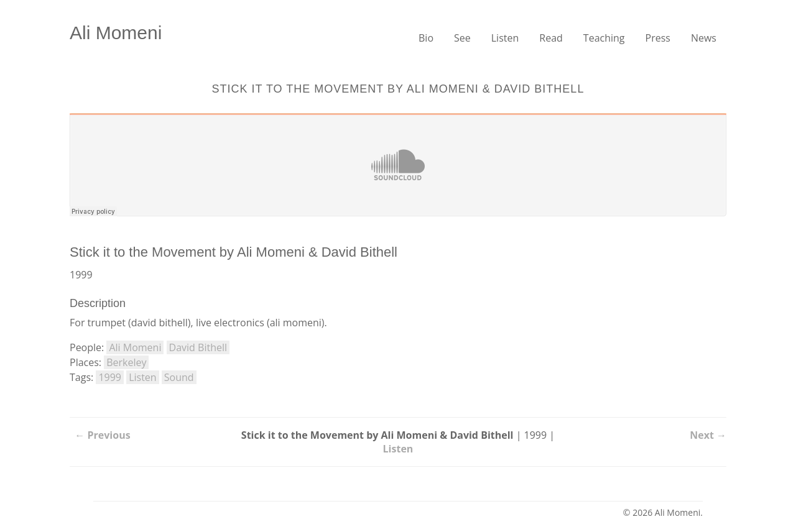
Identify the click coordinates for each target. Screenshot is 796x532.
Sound (179, 377)
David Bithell (198, 347)
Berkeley (126, 362)
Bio (426, 38)
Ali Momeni (116, 33)
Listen (505, 38)
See (462, 38)
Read (551, 38)
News (704, 38)
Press (658, 38)
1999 (110, 377)
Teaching (604, 38)
